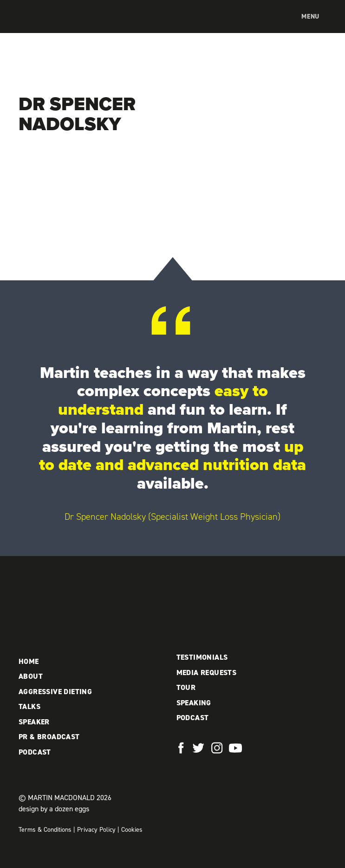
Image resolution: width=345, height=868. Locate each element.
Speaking (194, 703)
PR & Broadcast (49, 737)
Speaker (34, 722)
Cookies (132, 830)
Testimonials (202, 657)
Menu (310, 17)
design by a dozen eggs (54, 809)
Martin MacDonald (67, 26)
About (31, 676)
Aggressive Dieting (55, 692)
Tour (186, 687)
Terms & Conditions (45, 830)
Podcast (35, 752)
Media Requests (207, 673)
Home (29, 661)
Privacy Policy (96, 830)
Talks (29, 706)
